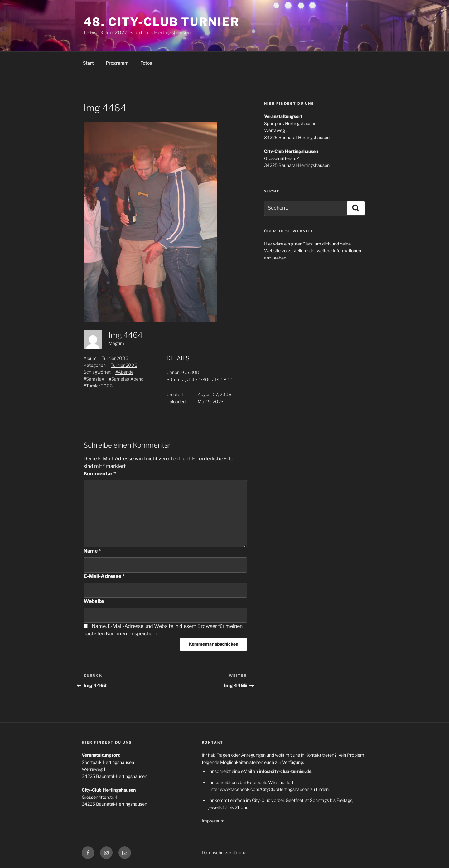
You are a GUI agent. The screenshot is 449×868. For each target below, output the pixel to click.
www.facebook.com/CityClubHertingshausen (265, 789)
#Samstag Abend (126, 379)
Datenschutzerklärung (224, 853)
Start (88, 63)
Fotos (146, 63)
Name (92, 551)
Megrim (116, 343)
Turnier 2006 (115, 358)
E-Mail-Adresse (104, 576)
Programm (117, 63)
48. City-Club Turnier (161, 22)
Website (94, 601)
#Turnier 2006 (98, 386)
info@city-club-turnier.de (285, 771)
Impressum (213, 821)
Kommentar (100, 474)
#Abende (124, 372)
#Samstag (94, 379)
